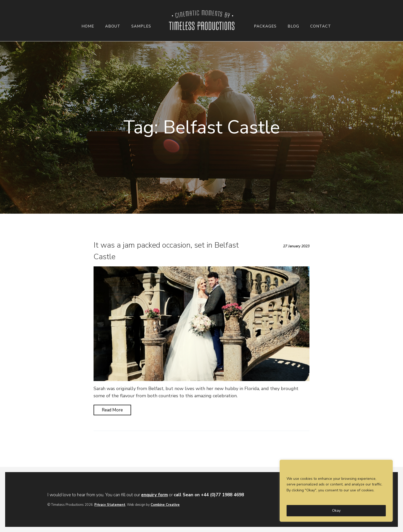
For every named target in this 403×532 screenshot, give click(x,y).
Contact (321, 26)
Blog (293, 26)
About (113, 26)
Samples (141, 26)
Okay (336, 511)
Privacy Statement (110, 505)
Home (88, 26)
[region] (336, 491)
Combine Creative (165, 505)
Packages (265, 26)
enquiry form (154, 495)
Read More (112, 410)
